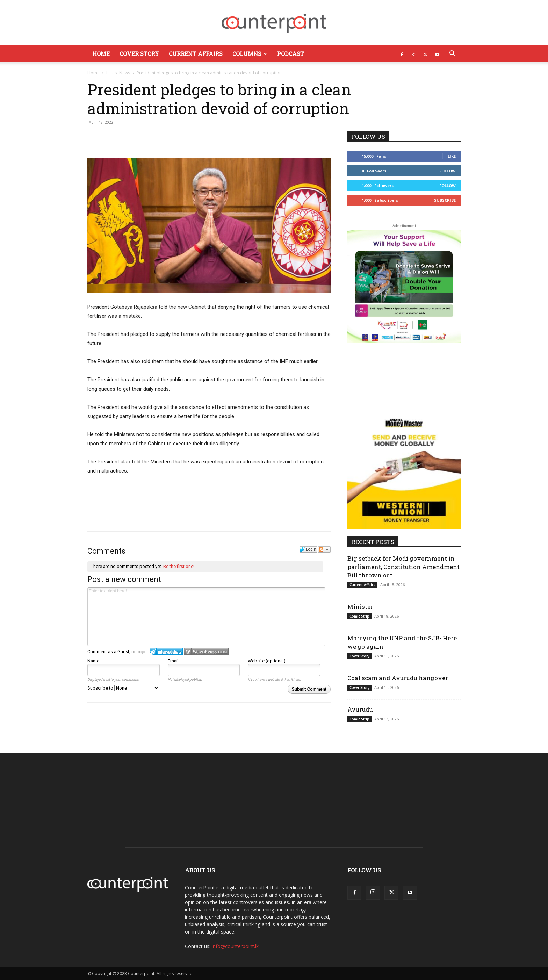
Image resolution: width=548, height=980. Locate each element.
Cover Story (139, 54)
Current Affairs (196, 54)
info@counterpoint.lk (235, 946)
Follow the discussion (324, 549)
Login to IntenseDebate (166, 652)
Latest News (118, 73)
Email (173, 661)
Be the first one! (179, 566)
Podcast (291, 54)
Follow (448, 171)
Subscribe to (123, 688)
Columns (250, 54)
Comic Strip (359, 616)
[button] (452, 54)
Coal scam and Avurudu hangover (398, 678)
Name (93, 661)
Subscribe (445, 200)
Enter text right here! (206, 617)
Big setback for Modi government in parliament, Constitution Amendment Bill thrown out (403, 567)
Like (452, 156)
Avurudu (360, 709)
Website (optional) (267, 661)
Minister (360, 607)
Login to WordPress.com (206, 652)
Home (101, 54)
